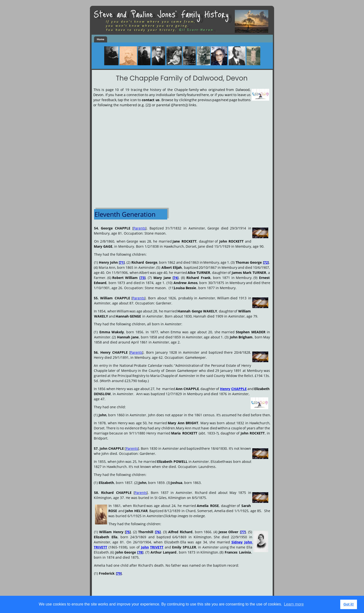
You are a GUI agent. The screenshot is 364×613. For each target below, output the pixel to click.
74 (175, 278)
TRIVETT (100, 547)
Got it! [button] (348, 604)
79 (119, 573)
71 (122, 262)
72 (266, 262)
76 (158, 532)
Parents (139, 228)
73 (142, 278)
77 (243, 532)
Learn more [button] (294, 604)
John (249, 542)
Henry (225, 389)
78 (140, 552)
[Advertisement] (181, 152)
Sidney (237, 542)
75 (128, 532)
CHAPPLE (239, 389)
